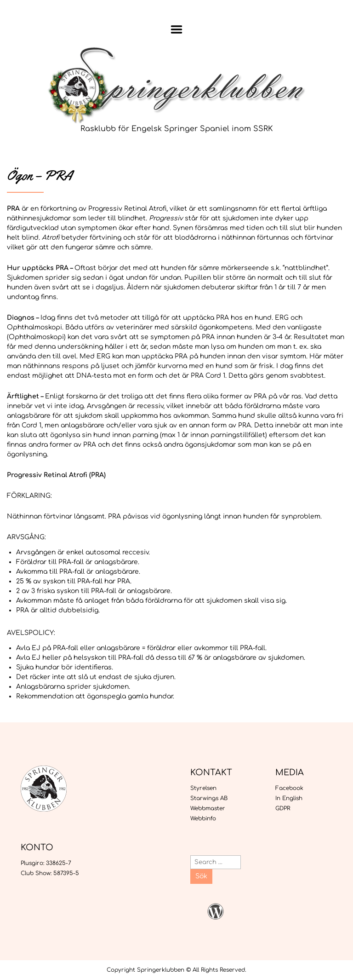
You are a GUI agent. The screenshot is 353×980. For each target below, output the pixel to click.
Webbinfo (203, 819)
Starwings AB (209, 798)
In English (289, 798)
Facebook (289, 788)
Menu (177, 29)
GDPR (283, 808)
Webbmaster (208, 808)
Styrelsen (203, 788)
